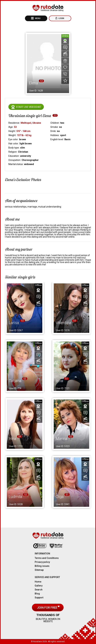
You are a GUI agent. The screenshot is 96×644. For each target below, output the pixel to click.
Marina (61, 439)
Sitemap (39, 570)
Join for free (48, 608)
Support (39, 598)
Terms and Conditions (47, 558)
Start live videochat (29, 107)
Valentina (63, 323)
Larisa (14, 323)
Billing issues (42, 566)
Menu (38, 18)
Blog (37, 594)
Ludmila (15, 497)
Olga (60, 497)
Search (39, 590)
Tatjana (15, 381)
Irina (59, 381)
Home (38, 582)
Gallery (39, 586)
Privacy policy (42, 562)
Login (61, 18)
